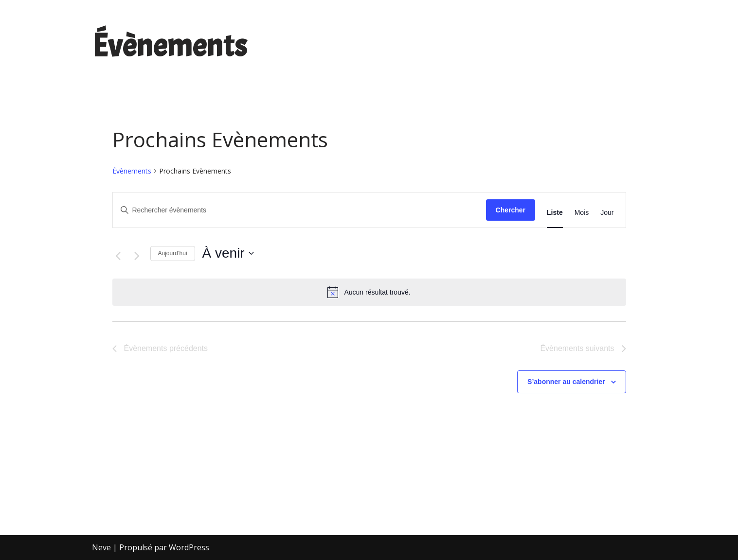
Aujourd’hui (173, 253)
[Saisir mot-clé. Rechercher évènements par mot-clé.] (299, 210)
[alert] (369, 292)
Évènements (132, 171)
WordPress (189, 547)
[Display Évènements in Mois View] (582, 213)
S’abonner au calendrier (566, 382)
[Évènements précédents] (118, 256)
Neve (101, 547)
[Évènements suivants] (137, 256)
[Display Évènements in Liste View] (555, 213)
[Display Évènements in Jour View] (607, 213)
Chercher (511, 210)
